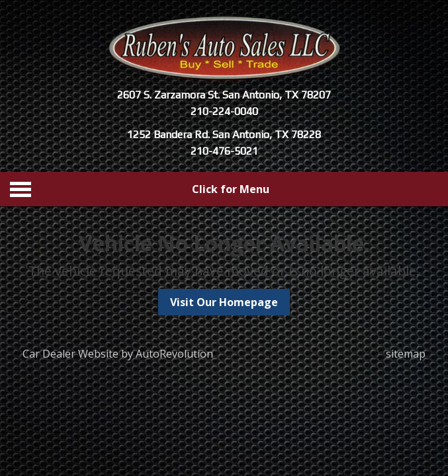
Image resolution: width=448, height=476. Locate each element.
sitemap (406, 354)
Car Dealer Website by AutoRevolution (118, 354)
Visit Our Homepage (224, 302)
